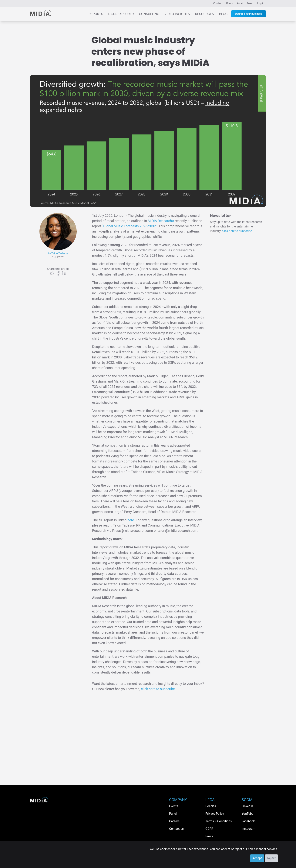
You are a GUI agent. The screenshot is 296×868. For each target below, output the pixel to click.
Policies (211, 806)
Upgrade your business (249, 14)
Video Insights (177, 14)
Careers (174, 821)
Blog (223, 14)
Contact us (176, 829)
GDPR (209, 829)
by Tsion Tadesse (58, 253)
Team (250, 3)
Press (229, 3)
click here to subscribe (158, 689)
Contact (218, 3)
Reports (96, 14)
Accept (257, 858)
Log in (261, 3)
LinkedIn (247, 806)
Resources (204, 14)
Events (174, 806)
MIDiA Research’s (161, 221)
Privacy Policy (215, 814)
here (131, 520)
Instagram (248, 829)
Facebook (248, 821)
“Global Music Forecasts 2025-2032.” (130, 226)
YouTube (247, 814)
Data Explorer (121, 14)
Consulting (149, 14)
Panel (240, 3)
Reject (271, 858)
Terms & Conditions (219, 821)
